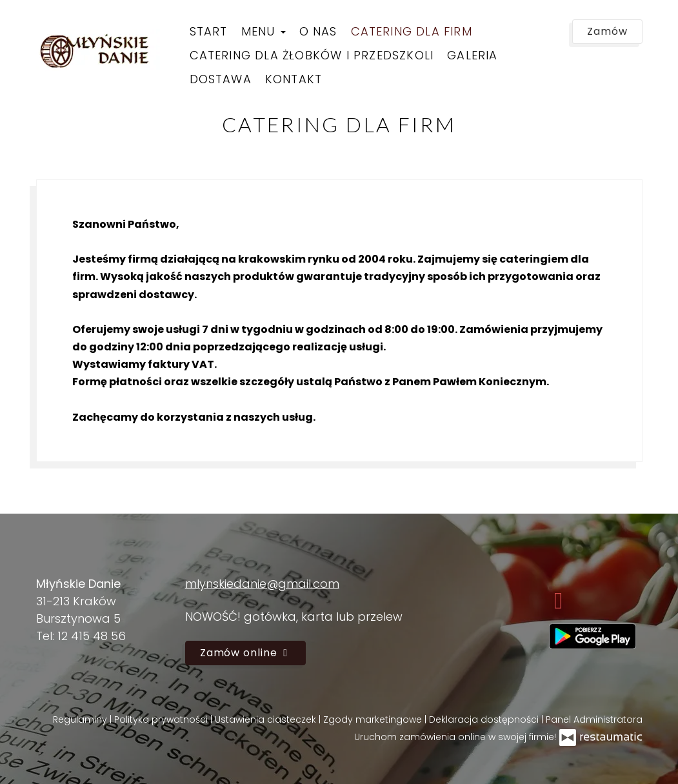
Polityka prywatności (162, 719)
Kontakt (294, 79)
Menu (264, 31)
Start (209, 31)
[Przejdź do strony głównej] (101, 50)
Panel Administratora (594, 719)
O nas (318, 31)
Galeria (472, 55)
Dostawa (221, 79)
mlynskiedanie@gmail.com (262, 584)
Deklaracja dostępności (485, 719)
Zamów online (245, 653)
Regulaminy (81, 719)
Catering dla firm (412, 31)
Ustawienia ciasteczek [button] (267, 719)
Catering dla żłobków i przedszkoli (312, 55)
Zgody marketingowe (374, 719)
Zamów (607, 31)
